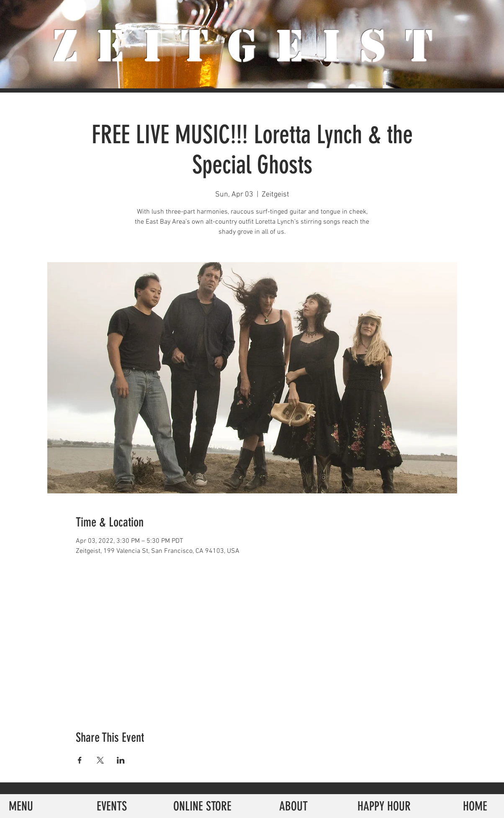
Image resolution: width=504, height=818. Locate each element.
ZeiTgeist (252, 46)
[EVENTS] (112, 806)
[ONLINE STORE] (202, 806)
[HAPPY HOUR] (384, 806)
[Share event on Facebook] (80, 760)
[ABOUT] (293, 806)
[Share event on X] (100, 760)
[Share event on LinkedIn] (121, 760)
